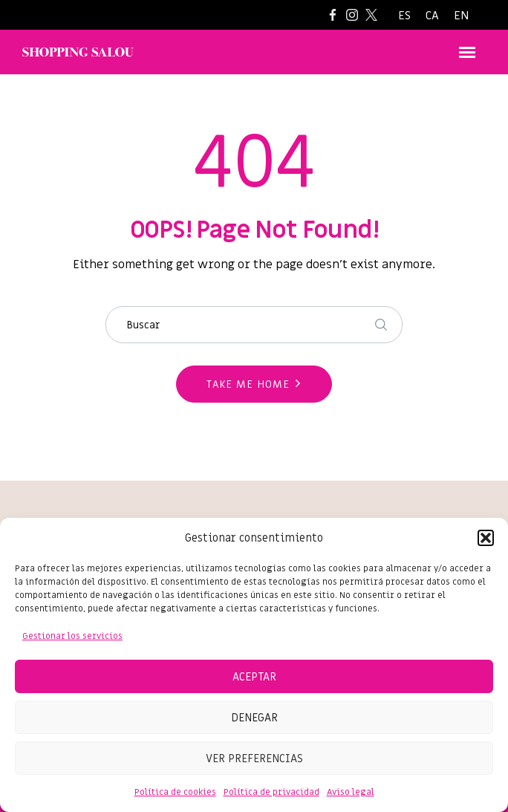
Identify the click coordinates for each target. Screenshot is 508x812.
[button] (486, 538)
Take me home (248, 384)
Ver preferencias (254, 759)
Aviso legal (351, 792)
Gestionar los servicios (72, 636)
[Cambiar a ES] (404, 16)
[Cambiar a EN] (461, 16)
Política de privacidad (271, 792)
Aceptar (254, 677)
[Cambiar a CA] (432, 16)
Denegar (254, 718)
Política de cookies (175, 792)
